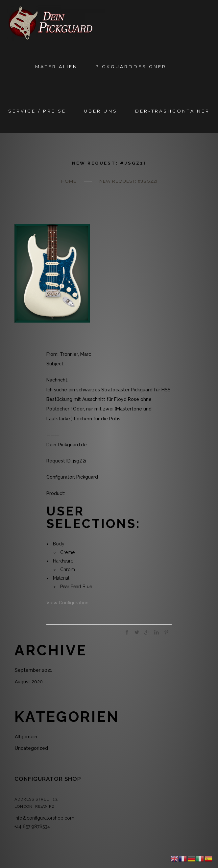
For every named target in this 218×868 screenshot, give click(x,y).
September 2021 (34, 670)
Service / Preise (37, 111)
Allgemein (26, 737)
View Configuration (67, 603)
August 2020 (29, 682)
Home (69, 181)
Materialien (56, 66)
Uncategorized (31, 748)
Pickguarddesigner (131, 66)
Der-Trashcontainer (172, 111)
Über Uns (100, 111)
